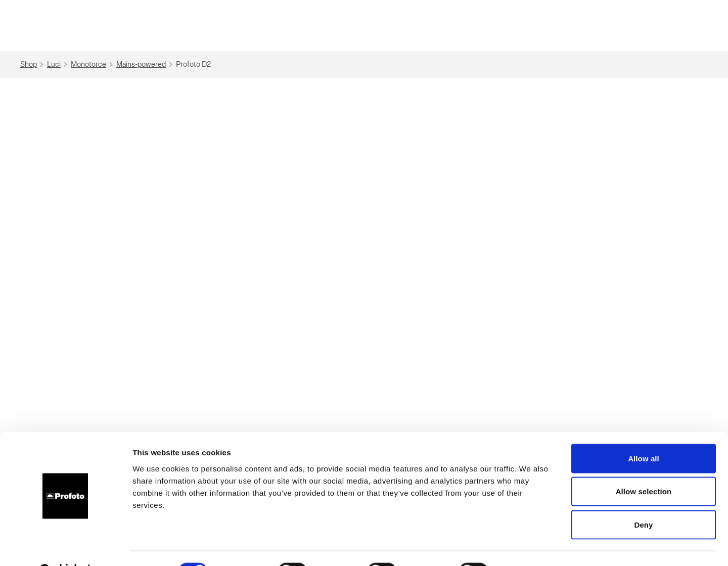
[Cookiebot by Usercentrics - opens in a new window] (65, 546)
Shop (33, 64)
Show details (531, 546)
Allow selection (644, 467)
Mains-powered (146, 64)
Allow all (644, 433)
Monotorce (93, 64)
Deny (643, 499)
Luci (58, 64)
